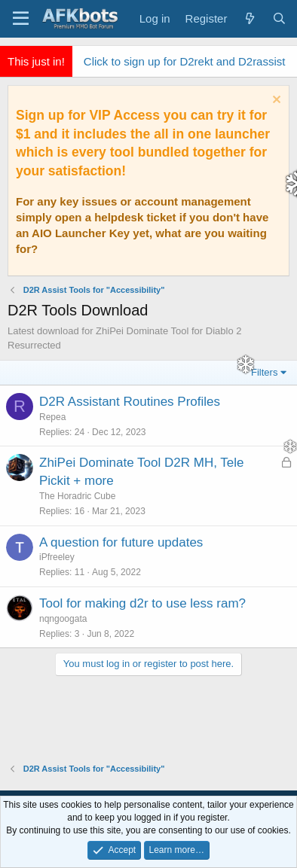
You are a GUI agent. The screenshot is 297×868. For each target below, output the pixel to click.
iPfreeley (51, 557)
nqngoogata (57, 619)
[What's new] (249, 18)
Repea (52, 417)
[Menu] (21, 19)
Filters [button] (264, 372)
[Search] (279, 18)
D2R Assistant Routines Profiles (130, 402)
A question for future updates (115, 542)
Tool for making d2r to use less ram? (136, 603)
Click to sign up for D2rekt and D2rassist (185, 61)
